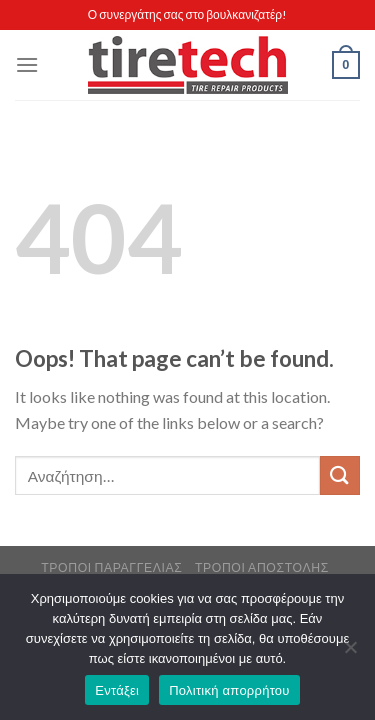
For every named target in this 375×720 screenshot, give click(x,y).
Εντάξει (117, 690)
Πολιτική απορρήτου (229, 690)
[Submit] (340, 475)
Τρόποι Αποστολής (262, 567)
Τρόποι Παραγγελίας (111, 567)
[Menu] (27, 64)
